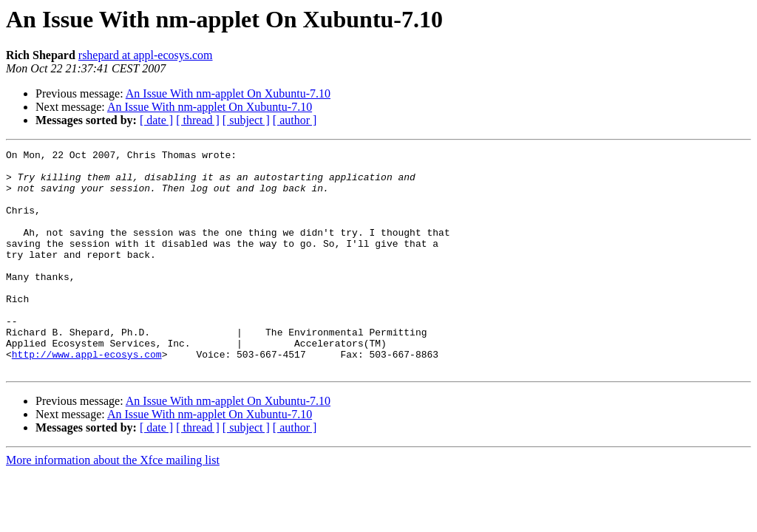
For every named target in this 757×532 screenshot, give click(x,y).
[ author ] (295, 120)
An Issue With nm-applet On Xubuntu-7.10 (228, 93)
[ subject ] (246, 120)
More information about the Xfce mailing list (113, 504)
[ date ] (156, 120)
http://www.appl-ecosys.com (87, 396)
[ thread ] (198, 120)
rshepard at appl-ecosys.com (146, 55)
